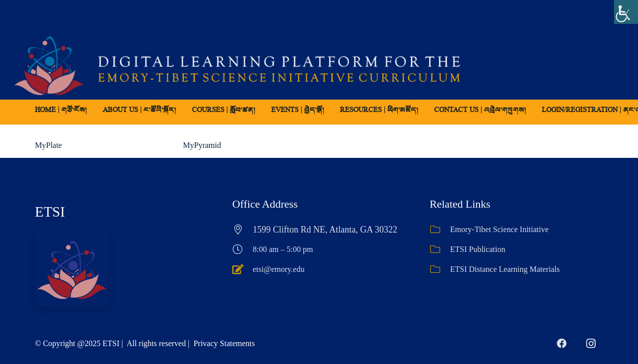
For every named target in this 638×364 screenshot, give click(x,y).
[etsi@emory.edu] (242, 269)
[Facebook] (562, 344)
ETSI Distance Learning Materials (505, 269)
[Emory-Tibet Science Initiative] (440, 230)
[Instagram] (591, 344)
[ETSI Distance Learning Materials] (440, 269)
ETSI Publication (478, 249)
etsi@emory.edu (279, 269)
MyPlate (48, 145)
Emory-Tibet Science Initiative (499, 229)
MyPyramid (202, 145)
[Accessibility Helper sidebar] (626, 12)
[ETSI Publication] (440, 249)
